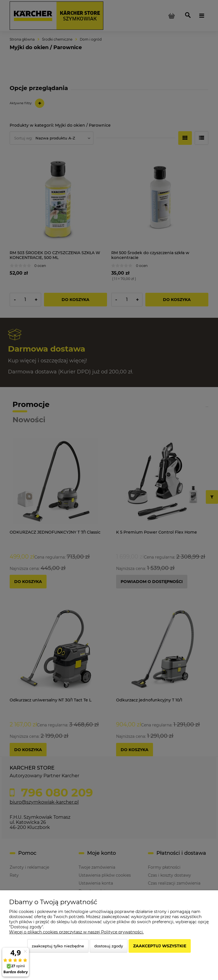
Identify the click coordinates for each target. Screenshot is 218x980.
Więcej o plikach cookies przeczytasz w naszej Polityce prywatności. (76, 932)
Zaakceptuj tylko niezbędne (58, 946)
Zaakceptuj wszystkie (160, 946)
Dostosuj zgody (109, 946)
